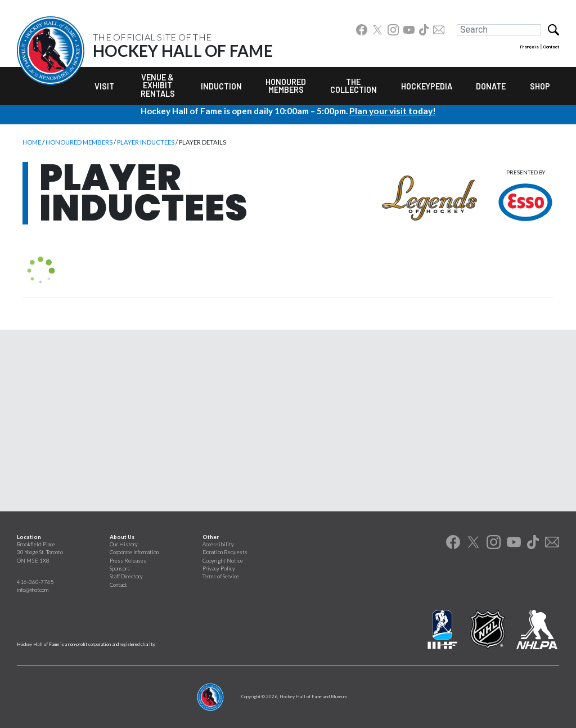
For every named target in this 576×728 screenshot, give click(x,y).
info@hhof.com (33, 590)
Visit (104, 86)
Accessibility (218, 544)
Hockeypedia (427, 86)
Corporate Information (134, 552)
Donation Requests (225, 552)
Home (32, 142)
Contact (551, 47)
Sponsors (120, 569)
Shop (540, 86)
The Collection (354, 86)
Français (529, 47)
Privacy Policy (219, 569)
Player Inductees (146, 142)
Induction (221, 86)
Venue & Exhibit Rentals (158, 86)
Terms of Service (221, 576)
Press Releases (128, 561)
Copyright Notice (223, 561)
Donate (491, 86)
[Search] (499, 30)
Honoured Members (286, 86)
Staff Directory (126, 576)
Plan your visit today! (393, 111)
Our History (124, 544)
